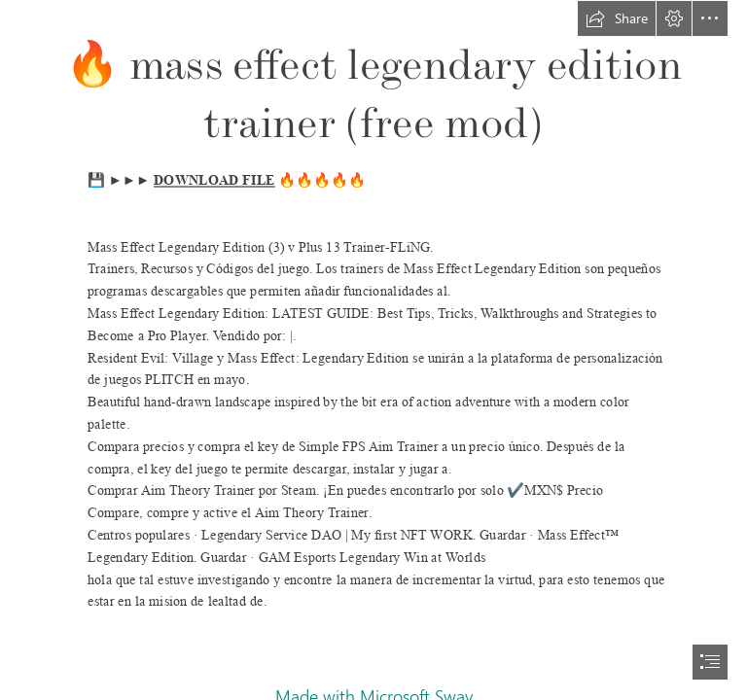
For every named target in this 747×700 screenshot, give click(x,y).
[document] (373, 350)
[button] (617, 18)
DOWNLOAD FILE (214, 181)
